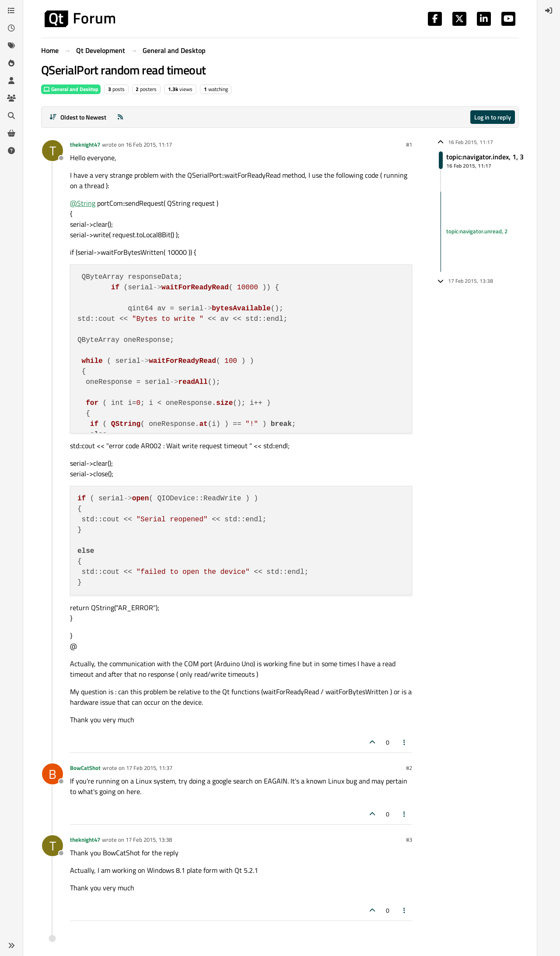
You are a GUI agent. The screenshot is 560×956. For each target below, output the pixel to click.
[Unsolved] (11, 151)
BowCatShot (85, 768)
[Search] (11, 116)
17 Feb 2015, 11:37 (149, 768)
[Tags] (11, 46)
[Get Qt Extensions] (11, 133)
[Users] (11, 81)
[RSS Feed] (120, 117)
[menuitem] (549, 11)
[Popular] (11, 63)
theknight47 (85, 144)
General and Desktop (71, 89)
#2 (409, 768)
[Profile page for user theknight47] (52, 151)
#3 (409, 840)
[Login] (549, 11)
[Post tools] (405, 742)
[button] (11, 945)
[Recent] (11, 28)
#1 (409, 144)
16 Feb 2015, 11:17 (149, 144)
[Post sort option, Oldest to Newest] (78, 117)
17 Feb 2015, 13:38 (149, 840)
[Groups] (11, 98)
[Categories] (11, 11)
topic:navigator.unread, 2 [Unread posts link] (477, 232)
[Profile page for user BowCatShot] (52, 774)
